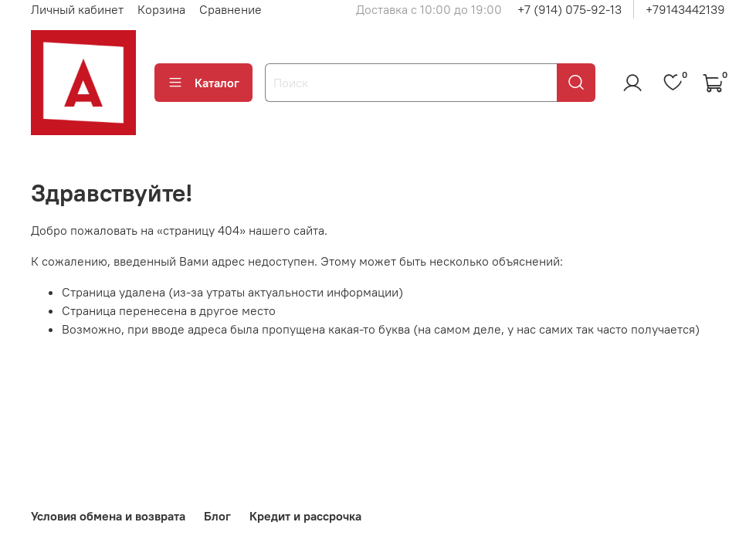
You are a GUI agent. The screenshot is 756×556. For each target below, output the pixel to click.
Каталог (203, 83)
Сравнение (231, 9)
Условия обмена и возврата (108, 516)
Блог (217, 516)
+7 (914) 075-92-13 (570, 9)
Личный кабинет (77, 9)
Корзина (161, 9)
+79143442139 (685, 9)
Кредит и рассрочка (305, 516)
